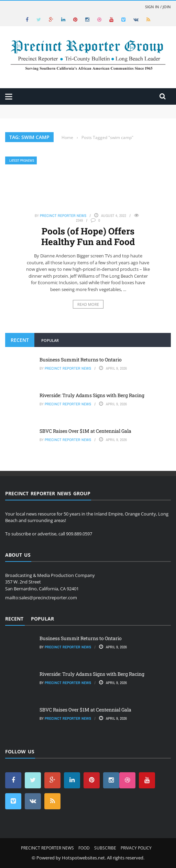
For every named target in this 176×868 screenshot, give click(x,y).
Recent (20, 340)
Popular (50, 340)
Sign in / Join (158, 7)
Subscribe (105, 848)
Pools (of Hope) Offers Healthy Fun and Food (88, 236)
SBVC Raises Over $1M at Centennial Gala (85, 431)
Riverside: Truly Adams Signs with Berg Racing (92, 395)
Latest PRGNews (22, 160)
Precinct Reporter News (63, 216)
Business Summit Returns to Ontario (81, 360)
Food (84, 848)
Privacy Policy (136, 848)
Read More (88, 304)
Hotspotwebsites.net (83, 858)
